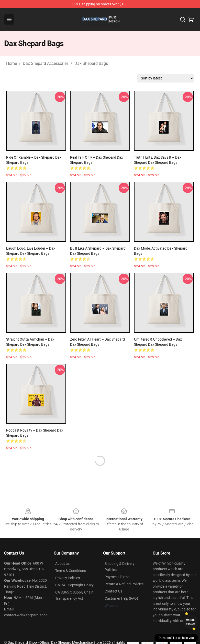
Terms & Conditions (71, 571)
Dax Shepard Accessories (46, 63)
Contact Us (113, 591)
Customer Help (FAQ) (121, 598)
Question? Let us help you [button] (176, 638)
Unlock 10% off (190, 622)
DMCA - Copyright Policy (74, 585)
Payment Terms (117, 577)
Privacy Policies (68, 578)
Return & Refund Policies (124, 584)
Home (12, 63)
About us (62, 564)
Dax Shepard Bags (91, 63)
